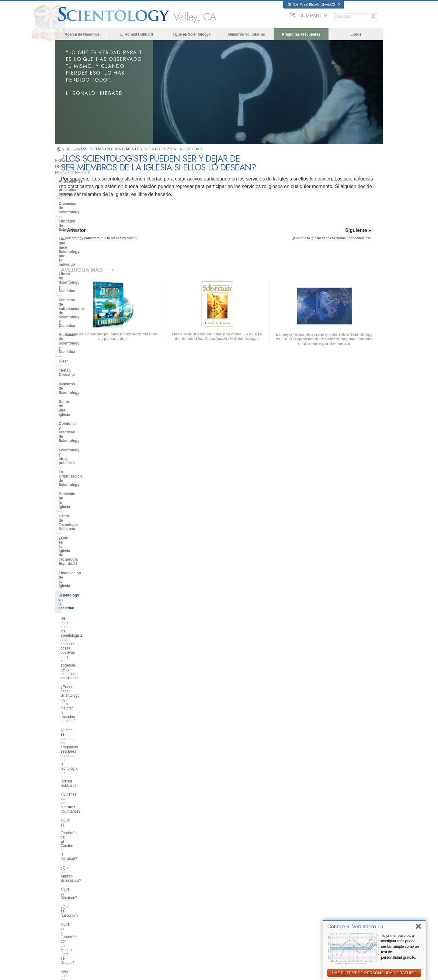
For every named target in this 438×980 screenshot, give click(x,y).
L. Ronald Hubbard (137, 34)
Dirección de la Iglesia (78, 326)
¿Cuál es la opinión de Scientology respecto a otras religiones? (89, 625)
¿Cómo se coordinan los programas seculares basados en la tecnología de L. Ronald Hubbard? (87, 419)
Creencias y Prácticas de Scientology (233, 877)
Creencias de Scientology (81, 189)
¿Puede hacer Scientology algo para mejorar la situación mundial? (88, 402)
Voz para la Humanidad (222, 883)
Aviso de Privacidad (288, 974)
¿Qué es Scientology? (192, 34)
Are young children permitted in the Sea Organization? (89, 814)
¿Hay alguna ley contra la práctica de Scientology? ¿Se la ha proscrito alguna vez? (88, 759)
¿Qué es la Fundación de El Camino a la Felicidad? (83, 450)
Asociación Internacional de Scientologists (324, 913)
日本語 (63, 907)
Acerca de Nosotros (82, 34)
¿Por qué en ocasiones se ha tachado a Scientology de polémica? (84, 654)
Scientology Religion (308, 889)
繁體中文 (64, 919)
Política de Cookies (320, 974)
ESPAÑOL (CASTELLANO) (146, 900)
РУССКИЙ (66, 913)
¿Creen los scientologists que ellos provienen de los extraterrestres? (89, 713)
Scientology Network (308, 883)
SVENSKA (133, 888)
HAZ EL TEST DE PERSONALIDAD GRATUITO (374, 973)
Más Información (217, 913)
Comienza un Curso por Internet (317, 901)
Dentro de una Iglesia (77, 285)
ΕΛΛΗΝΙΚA (134, 905)
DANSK (64, 888)
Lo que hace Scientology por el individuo (86, 209)
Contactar (212, 919)
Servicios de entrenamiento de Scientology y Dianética (85, 232)
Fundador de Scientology (81, 198)
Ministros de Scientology (80, 276)
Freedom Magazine (308, 919)
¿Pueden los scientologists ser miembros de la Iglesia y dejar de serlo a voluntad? (87, 684)
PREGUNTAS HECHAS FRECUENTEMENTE (103, 149)
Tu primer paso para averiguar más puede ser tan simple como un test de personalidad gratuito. (400, 947)
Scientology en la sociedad (82, 368)
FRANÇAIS (66, 894)
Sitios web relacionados (314, 5)
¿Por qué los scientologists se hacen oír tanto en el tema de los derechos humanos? (87, 505)
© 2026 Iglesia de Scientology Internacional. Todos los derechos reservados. (111, 974)
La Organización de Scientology (86, 317)
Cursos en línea (217, 907)
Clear (63, 257)
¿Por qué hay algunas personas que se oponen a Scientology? (86, 639)
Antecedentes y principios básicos (81, 177)
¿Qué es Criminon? (76, 470)
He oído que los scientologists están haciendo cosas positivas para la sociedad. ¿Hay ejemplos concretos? (87, 384)
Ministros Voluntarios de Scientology (320, 907)
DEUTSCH (66, 930)
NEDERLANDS (69, 924)
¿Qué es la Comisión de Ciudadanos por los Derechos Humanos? (85, 536)
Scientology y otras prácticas (84, 308)
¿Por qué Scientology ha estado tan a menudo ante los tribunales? (88, 726)
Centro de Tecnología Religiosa (86, 335)
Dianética (300, 877)
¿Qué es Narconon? (77, 479)
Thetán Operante (73, 266)
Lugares (211, 924)
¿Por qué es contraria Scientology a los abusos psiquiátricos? (88, 521)
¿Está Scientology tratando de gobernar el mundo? (85, 800)
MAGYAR (132, 876)
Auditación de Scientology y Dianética (83, 246)
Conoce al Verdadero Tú (355, 927)
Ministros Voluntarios (246, 34)
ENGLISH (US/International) (79, 876)
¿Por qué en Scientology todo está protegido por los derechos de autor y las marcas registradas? (89, 742)
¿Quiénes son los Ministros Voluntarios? (83, 437)
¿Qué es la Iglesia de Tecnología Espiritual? (87, 347)
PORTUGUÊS (136, 917)
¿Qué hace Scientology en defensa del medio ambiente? (89, 573)
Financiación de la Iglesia (81, 358)
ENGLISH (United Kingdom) (79, 882)
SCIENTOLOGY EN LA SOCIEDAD (173, 149)
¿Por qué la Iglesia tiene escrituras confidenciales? (89, 700)
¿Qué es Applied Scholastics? (85, 461)
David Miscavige (305, 895)
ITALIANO (133, 911)
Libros (356, 34)
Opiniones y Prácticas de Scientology (80, 296)
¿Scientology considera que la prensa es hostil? (85, 669)
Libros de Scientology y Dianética (88, 221)
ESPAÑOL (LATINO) (141, 894)
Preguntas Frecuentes (301, 34)
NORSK (131, 882)
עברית (63, 900)
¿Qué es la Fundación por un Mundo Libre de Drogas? (84, 490)
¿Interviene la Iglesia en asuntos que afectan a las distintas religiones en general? (87, 610)
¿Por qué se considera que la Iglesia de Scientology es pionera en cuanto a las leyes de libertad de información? (89, 555)
